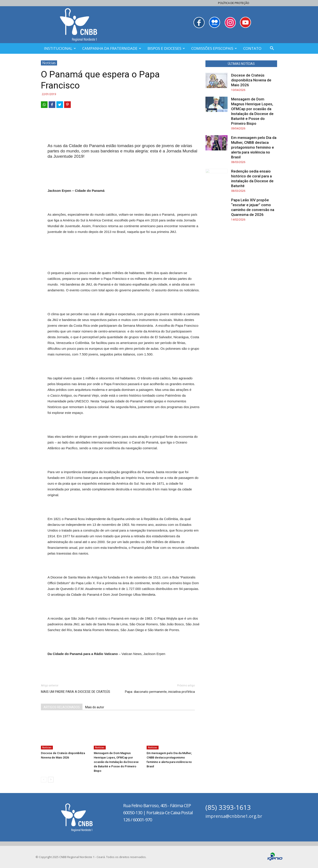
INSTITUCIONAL (60, 48)
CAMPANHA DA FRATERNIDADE (112, 48)
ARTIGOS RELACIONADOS (62, 707)
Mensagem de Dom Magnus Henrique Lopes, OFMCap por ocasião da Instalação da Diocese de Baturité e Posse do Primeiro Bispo (116, 762)
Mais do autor (95, 707)
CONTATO (252, 48)
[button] (272, 49)
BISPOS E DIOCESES (166, 48)
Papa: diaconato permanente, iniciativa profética (160, 692)
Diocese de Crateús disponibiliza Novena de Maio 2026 (251, 80)
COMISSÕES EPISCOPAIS (214, 48)
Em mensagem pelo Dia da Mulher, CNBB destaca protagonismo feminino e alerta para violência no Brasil (254, 147)
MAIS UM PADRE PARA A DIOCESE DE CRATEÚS (76, 692)
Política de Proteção (234, 3)
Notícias (49, 63)
